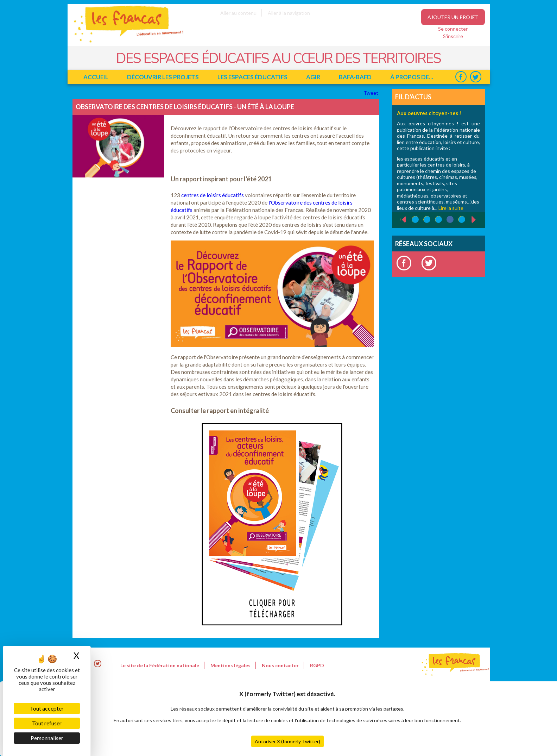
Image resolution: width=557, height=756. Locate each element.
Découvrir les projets (163, 77)
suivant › (477, 220)
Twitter (476, 77)
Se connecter (453, 29)
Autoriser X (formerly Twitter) (287, 741)
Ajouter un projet (453, 17)
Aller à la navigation (289, 13)
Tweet (371, 93)
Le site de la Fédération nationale (160, 665)
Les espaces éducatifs (252, 77)
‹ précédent (400, 220)
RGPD (317, 665)
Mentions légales (230, 665)
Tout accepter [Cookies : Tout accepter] (47, 708)
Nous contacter (280, 665)
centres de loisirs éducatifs (213, 195)
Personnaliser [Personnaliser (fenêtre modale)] (47, 738)
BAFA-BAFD (355, 77)
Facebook (461, 77)
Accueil (96, 77)
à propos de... (412, 77)
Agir (313, 77)
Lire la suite (451, 208)
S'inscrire (453, 36)
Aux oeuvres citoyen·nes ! (429, 113)
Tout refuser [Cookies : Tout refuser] (47, 723)
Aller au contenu (238, 13)
